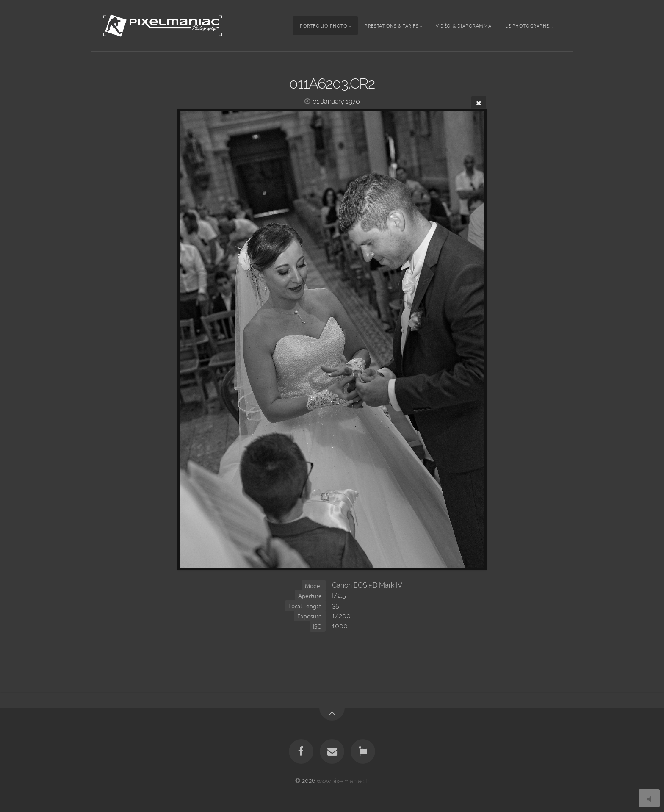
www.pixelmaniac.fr (343, 780)
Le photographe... (529, 25)
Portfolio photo (324, 25)
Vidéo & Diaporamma (463, 25)
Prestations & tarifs (391, 25)
